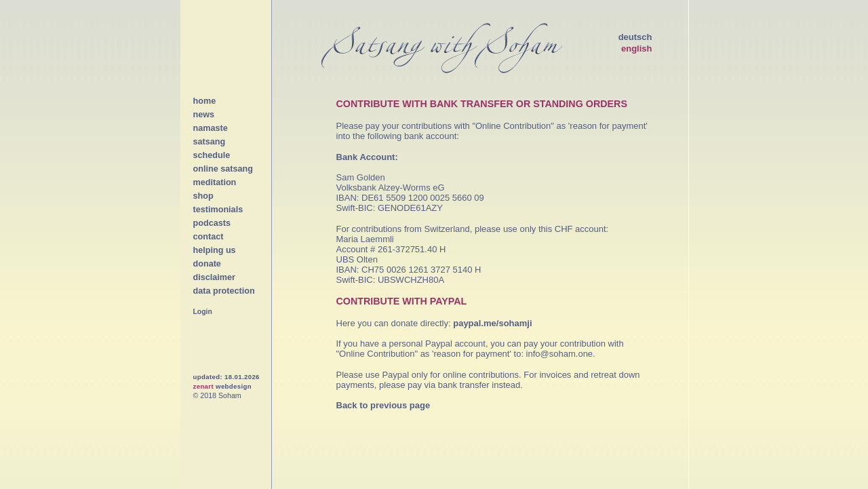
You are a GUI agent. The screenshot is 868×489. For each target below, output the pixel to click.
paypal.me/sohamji (492, 323)
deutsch (635, 37)
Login (203, 312)
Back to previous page (383, 405)
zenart (204, 386)
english (637, 48)
